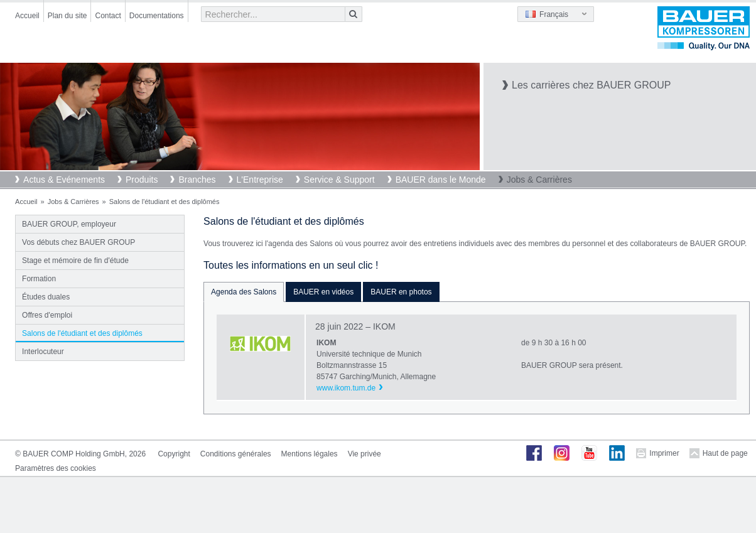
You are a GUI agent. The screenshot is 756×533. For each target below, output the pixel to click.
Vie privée (364, 454)
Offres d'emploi (47, 315)
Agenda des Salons (244, 292)
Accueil (27, 16)
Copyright (174, 454)
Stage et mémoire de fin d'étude (75, 261)
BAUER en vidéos (323, 292)
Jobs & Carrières (539, 180)
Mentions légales (310, 454)
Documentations (157, 16)
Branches (197, 180)
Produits (142, 180)
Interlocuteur (43, 352)
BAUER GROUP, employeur (69, 224)
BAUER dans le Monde (441, 180)
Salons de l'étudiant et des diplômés (82, 333)
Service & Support (339, 180)
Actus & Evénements (64, 180)
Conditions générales (236, 454)
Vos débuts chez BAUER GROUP (78, 242)
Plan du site (67, 16)
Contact (108, 16)
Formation (39, 279)
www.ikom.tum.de (346, 388)
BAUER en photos (401, 292)
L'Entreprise (260, 180)
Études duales (46, 297)
